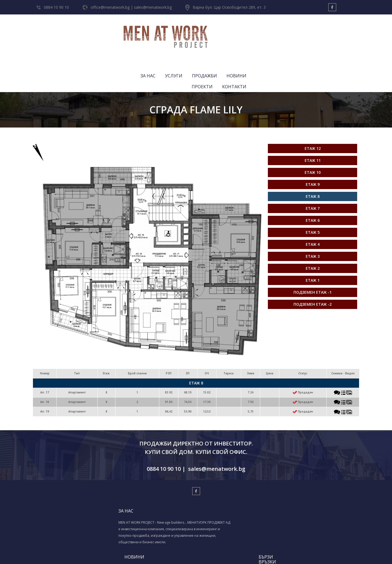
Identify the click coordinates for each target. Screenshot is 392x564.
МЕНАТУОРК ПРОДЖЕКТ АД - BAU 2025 (163, 497)
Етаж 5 (313, 187)
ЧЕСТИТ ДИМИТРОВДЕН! (160, 478)
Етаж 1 (313, 235)
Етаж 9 (313, 139)
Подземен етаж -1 (313, 247)
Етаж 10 (313, 127)
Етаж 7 (313, 163)
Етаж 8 (313, 151)
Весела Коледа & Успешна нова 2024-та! (161, 508)
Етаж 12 (313, 103)
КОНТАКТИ (343, 31)
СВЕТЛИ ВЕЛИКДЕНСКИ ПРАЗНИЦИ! (158, 487)
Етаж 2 (313, 223)
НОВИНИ (281, 31)
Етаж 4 (313, 199)
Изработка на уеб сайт (188, 553)
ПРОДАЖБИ (249, 31)
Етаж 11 (313, 115)
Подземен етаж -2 (313, 259)
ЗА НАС (193, 31)
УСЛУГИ (218, 31)
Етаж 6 (313, 175)
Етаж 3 (313, 211)
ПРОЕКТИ (311, 31)
